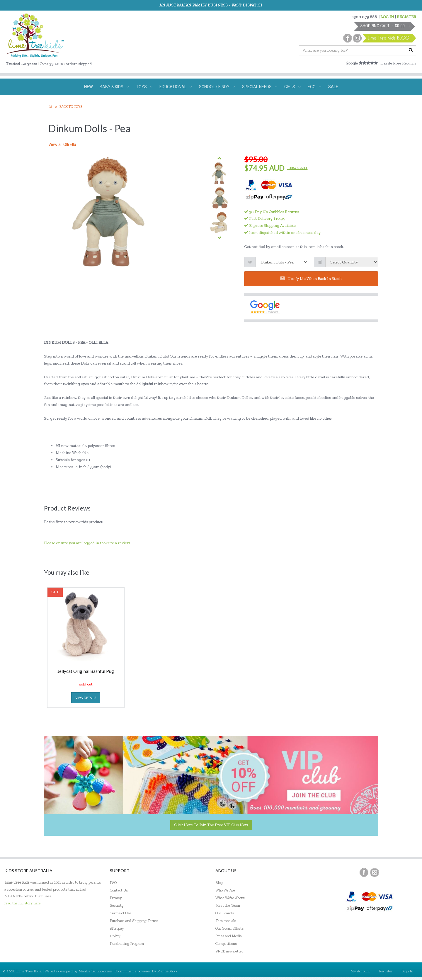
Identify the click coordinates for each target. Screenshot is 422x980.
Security (117, 905)
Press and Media (229, 936)
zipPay (115, 936)
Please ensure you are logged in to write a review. (87, 543)
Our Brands (225, 913)
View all (62, 144)
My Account (360, 971)
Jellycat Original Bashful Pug (86, 671)
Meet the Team (228, 905)
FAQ (113, 883)
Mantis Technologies (95, 971)
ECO (314, 87)
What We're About (230, 898)
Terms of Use (121, 913)
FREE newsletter (229, 951)
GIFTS (292, 87)
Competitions (226, 944)
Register (386, 971)
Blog (219, 883)
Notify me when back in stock (311, 279)
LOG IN (387, 17)
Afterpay (117, 928)
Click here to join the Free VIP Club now (211, 825)
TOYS (144, 87)
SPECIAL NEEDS (260, 87)
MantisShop (167, 971)
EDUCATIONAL (176, 87)
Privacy (116, 898)
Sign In (407, 971)
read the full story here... (24, 903)
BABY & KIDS (114, 87)
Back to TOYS (71, 107)
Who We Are (225, 890)
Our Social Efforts (229, 928)
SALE (333, 87)
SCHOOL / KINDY (217, 87)
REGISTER (406, 17)
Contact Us (119, 890)
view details (86, 698)
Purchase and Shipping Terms (134, 921)
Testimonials (226, 921)
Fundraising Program (127, 944)
